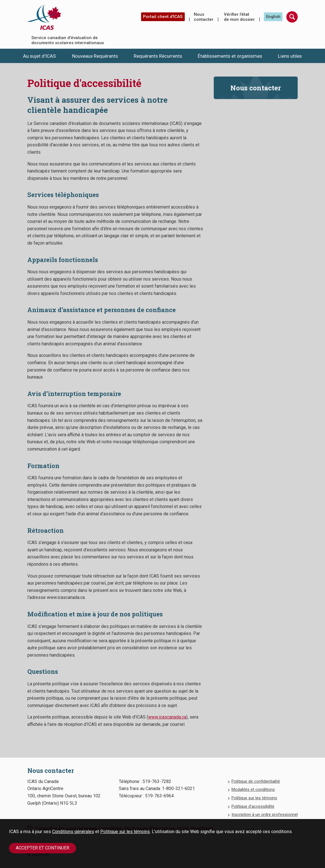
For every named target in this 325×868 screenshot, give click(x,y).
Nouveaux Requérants (95, 56)
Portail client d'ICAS (163, 17)
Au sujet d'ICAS (39, 56)
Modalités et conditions (253, 789)
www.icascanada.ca (167, 717)
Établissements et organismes (230, 56)
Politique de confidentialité (256, 781)
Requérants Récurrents (158, 56)
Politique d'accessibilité (253, 806)
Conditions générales (73, 832)
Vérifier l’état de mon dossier (239, 17)
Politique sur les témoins (125, 832)
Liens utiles (290, 56)
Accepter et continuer (43, 848)
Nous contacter (204, 17)
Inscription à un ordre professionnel (265, 815)
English (273, 17)
